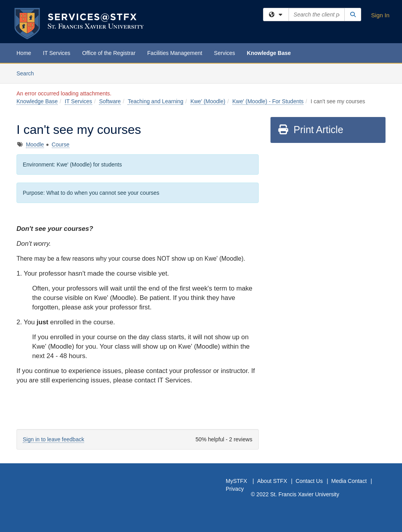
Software (110, 101)
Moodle (35, 144)
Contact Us (309, 481)
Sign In (380, 15)
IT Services (57, 53)
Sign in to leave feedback (53, 439)
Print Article (310, 130)
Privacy (235, 489)
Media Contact (349, 481)
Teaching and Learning (155, 101)
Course (61, 144)
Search (28, 73)
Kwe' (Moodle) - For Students (268, 101)
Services (225, 53)
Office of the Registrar (109, 53)
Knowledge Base (269, 53)
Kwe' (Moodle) (208, 101)
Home (24, 53)
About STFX (272, 481)
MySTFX (236, 481)
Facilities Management (175, 53)
